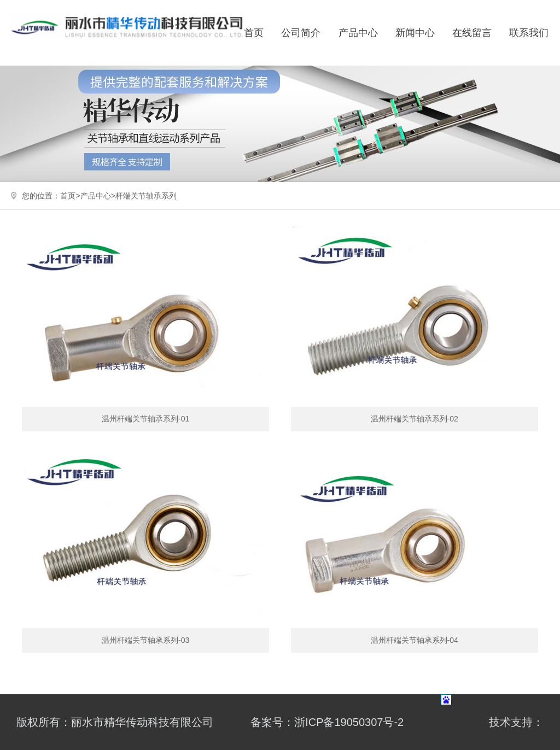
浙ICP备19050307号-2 (349, 722)
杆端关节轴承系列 (146, 196)
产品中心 (358, 33)
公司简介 (301, 33)
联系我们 (529, 33)
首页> (70, 196)
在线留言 (472, 33)
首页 (254, 33)
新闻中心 (415, 33)
